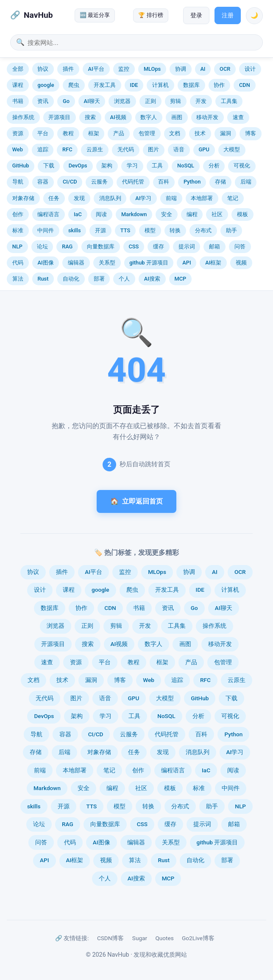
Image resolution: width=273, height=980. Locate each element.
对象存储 (23, 198)
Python (192, 182)
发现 (79, 198)
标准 (18, 230)
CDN (245, 85)
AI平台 (96, 69)
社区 (217, 214)
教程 (68, 133)
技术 (200, 133)
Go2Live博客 (198, 938)
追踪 (43, 149)
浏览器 (122, 101)
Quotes (164, 938)
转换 (175, 230)
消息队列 (110, 198)
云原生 (95, 149)
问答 (240, 246)
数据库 (191, 85)
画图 (177, 117)
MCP (181, 279)
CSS (134, 246)
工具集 (229, 101)
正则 (150, 101)
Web (18, 149)
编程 (192, 214)
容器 (43, 182)
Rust (43, 279)
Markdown (134, 214)
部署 (99, 279)
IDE (134, 85)
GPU (204, 149)
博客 (251, 133)
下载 (49, 166)
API (187, 263)
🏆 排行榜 (150, 15)
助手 (231, 230)
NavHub (38, 15)
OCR (225, 69)
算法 (18, 279)
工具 (157, 166)
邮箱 (214, 246)
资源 (18, 133)
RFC (67, 149)
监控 (124, 69)
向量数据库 (101, 246)
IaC (78, 214)
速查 (238, 117)
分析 (214, 166)
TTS (125, 230)
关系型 (107, 263)
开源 (100, 230)
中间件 (46, 230)
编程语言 (48, 214)
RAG (67, 246)
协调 (181, 69)
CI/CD (70, 182)
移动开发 (207, 117)
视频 (241, 263)
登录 (196, 15)
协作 (219, 85)
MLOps (152, 69)
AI (203, 69)
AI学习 (143, 198)
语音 (179, 149)
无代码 (126, 149)
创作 (18, 214)
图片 (153, 149)
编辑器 (76, 263)
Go (66, 101)
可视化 (242, 166)
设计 (250, 69)
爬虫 (74, 85)
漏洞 (226, 133)
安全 (167, 214)
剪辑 (175, 101)
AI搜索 (152, 279)
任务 (54, 198)
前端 (171, 198)
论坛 (42, 246)
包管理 (147, 133)
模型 (150, 230)
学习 (132, 166)
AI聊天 (92, 101)
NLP (17, 246)
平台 (43, 133)
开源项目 (59, 117)
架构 (107, 166)
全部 (18, 69)
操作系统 (23, 117)
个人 (124, 279)
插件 (68, 69)
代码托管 (133, 182)
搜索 (90, 117)
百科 (164, 182)
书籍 (18, 101)
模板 (242, 214)
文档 (175, 133)
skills (75, 230)
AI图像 (45, 263)
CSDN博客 (111, 938)
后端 (246, 182)
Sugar (140, 938)
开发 (201, 101)
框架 (94, 133)
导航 (18, 182)
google (46, 85)
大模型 (232, 149)
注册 (228, 15)
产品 (119, 133)
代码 (18, 263)
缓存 (159, 246)
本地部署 (202, 198)
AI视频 (118, 117)
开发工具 (105, 85)
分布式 (203, 230)
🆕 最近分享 (95, 15)
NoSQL (186, 166)
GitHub (21, 166)
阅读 (101, 214)
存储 (220, 182)
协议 (43, 69)
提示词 (187, 246)
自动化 (71, 279)
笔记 (233, 198)
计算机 (160, 85)
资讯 (43, 101)
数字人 (149, 117)
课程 (18, 85)
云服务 (99, 182)
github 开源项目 (149, 263)
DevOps (78, 166)
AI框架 (213, 263)
